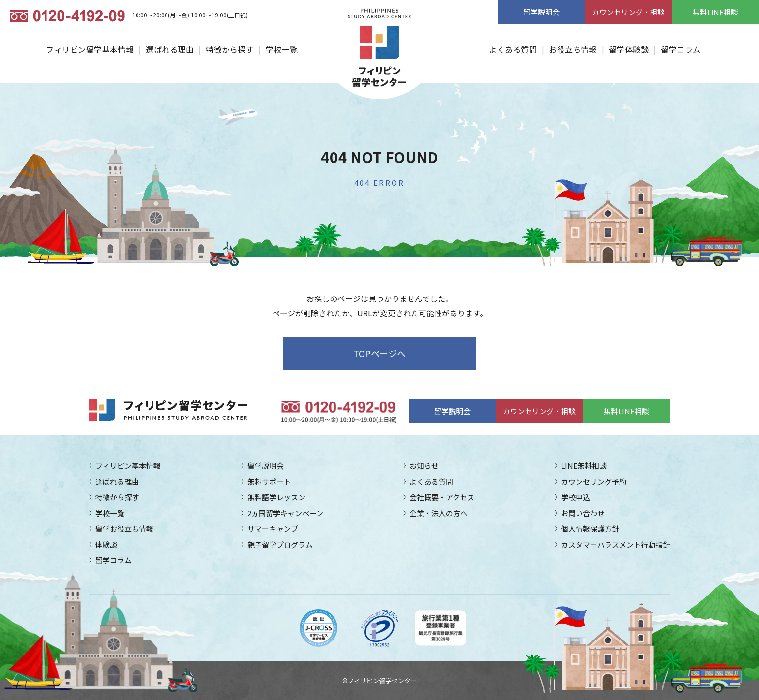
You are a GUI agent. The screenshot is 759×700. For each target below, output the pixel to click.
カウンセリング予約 (594, 482)
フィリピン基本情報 (128, 466)
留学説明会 (541, 12)
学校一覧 (282, 49)
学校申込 (576, 497)
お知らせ (424, 466)
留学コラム (681, 49)
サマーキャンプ (273, 529)
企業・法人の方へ (439, 513)
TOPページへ (379, 353)
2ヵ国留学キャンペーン (285, 513)
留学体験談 (629, 49)
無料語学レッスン (276, 497)
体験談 (106, 544)
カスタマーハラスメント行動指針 (615, 544)
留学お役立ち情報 (124, 529)
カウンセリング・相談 (628, 12)
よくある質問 (513, 49)
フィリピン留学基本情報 (90, 49)
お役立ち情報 (573, 49)
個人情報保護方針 (590, 529)
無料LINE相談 (715, 12)
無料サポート (269, 482)
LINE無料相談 (584, 466)
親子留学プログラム (280, 544)
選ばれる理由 (170, 49)
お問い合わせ (583, 513)
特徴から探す (230, 49)
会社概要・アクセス (442, 497)
